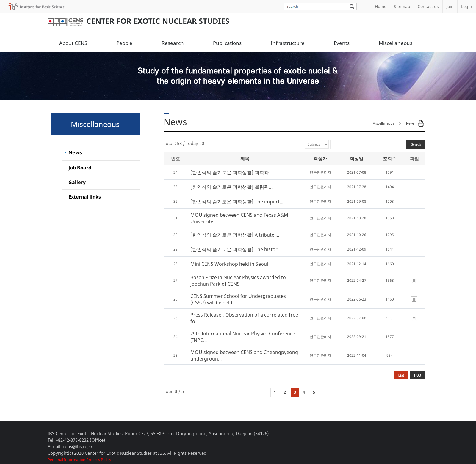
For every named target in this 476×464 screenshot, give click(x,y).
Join (450, 6)
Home (381, 6)
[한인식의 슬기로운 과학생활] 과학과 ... (232, 172)
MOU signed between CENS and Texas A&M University (239, 218)
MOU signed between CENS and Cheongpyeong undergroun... (244, 356)
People (124, 43)
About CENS (73, 43)
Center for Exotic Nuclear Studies (138, 21)
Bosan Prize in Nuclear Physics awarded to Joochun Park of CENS (238, 281)
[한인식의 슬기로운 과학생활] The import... (237, 202)
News (75, 152)
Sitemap (402, 6)
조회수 (390, 158)
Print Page (421, 123)
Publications (227, 43)
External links (85, 197)
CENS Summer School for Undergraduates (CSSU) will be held (238, 299)
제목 (245, 158)
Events (342, 43)
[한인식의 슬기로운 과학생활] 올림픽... (231, 187)
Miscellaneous (396, 43)
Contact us (428, 6)
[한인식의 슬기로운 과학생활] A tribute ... (235, 235)
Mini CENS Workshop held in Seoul (229, 264)
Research (173, 43)
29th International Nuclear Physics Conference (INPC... (243, 337)
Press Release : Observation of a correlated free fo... (244, 318)
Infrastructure (288, 43)
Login (467, 6)
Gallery (77, 182)
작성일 (357, 158)
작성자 (320, 158)
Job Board (80, 168)
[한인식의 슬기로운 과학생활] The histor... (236, 249)
